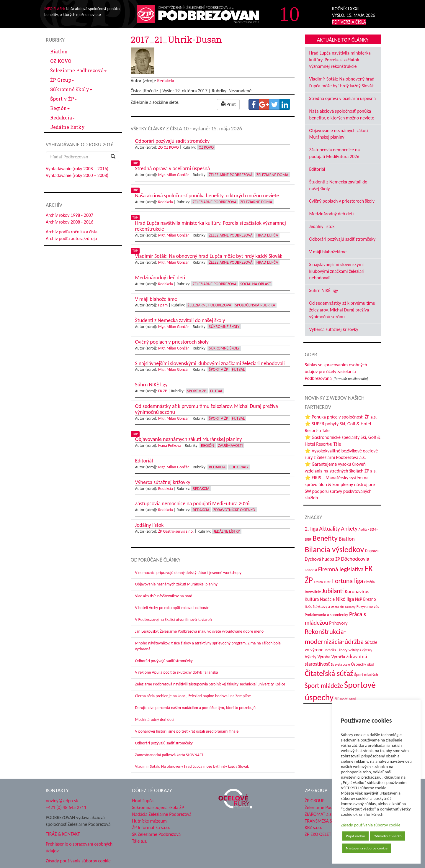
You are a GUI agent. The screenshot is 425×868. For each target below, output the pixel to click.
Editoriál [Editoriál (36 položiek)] (311, 570)
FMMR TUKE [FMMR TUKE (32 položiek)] (323, 582)
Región (60, 108)
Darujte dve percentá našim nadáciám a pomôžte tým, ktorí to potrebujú (196, 708)
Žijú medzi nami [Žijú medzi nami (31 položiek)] (345, 699)
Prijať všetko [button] (355, 836)
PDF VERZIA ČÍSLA (349, 22)
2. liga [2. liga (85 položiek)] (312, 529)
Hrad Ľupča (267, 235)
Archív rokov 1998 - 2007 (70, 215)
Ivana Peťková (170, 446)
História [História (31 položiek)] (369, 582)
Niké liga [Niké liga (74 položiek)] (345, 599)
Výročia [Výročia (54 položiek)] (338, 657)
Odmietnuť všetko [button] (388, 836)
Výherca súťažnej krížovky (334, 329)
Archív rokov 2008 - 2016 (70, 222)
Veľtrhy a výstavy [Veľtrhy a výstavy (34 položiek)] (360, 650)
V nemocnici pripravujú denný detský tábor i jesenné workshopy (188, 573)
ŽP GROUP (315, 801)
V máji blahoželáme (328, 252)
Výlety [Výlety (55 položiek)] (311, 657)
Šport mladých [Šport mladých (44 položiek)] (366, 675)
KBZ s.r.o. (314, 827)
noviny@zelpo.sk (62, 801)
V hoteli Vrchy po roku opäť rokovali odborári (173, 608)
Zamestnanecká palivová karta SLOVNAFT (169, 755)
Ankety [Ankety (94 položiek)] (349, 529)
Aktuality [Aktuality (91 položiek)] (330, 529)
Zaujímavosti (231, 446)
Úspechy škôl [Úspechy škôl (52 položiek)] (363, 664)
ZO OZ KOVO (169, 147)
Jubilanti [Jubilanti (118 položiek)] (333, 591)
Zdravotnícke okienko (234, 510)
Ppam (163, 305)
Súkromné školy (71, 89)
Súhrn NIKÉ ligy (324, 290)
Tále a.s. (140, 841)
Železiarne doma (272, 175)
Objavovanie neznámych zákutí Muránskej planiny (176, 584)
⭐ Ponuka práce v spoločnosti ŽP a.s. (341, 417)
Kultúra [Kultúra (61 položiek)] (312, 599)
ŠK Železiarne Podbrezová (157, 834)
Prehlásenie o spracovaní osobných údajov (79, 847)
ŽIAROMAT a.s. (319, 814)
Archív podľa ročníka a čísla (72, 232)
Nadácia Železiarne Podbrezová (162, 814)
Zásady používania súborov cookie (371, 825)
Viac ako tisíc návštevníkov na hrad (164, 596)
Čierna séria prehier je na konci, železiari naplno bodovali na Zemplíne (193, 696)
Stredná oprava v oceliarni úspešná (343, 98)
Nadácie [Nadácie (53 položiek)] (327, 599)
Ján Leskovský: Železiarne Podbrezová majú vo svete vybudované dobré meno (200, 631)
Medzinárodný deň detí (155, 719)
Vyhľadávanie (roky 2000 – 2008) (77, 175)
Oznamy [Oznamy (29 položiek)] (350, 607)
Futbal (238, 369)
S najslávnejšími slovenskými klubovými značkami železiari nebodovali (337, 271)
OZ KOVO (61, 61)
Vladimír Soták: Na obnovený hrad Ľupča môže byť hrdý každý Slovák (192, 766)
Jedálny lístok (322, 226)
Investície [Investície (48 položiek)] (313, 592)
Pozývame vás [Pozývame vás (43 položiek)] (368, 607)
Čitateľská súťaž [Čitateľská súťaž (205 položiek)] (329, 673)
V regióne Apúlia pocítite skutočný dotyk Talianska (177, 672)
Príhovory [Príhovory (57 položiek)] (338, 623)
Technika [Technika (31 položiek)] (330, 650)
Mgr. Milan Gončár (174, 175)
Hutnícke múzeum (149, 821)
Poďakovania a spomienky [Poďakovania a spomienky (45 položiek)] (327, 615)
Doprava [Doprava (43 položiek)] (372, 551)
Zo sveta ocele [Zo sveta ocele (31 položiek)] (340, 664)
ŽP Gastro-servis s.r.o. (176, 531)
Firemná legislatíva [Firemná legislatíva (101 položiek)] (341, 569)
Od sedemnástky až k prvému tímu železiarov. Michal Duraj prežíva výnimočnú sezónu (342, 310)
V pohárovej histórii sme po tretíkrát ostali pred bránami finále (187, 731)
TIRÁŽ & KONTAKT (63, 834)
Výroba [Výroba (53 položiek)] (324, 657)
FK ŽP (163, 391)
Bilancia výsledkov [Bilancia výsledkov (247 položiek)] (335, 549)
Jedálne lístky (67, 127)
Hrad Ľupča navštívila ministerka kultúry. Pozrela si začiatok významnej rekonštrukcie (340, 60)
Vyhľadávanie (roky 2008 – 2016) (77, 169)
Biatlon (59, 51)
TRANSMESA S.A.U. (323, 821)
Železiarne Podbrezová (78, 70)
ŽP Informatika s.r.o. (151, 827)
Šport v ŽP (64, 99)
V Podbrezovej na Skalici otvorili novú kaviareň (174, 620)
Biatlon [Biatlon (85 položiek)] (346, 539)
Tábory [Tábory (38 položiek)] (342, 650)
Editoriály (239, 467)
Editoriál (317, 169)
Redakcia (63, 118)
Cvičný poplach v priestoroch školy (342, 201)
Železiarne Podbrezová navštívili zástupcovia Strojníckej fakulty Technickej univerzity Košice (210, 684)
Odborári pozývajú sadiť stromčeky (164, 661)
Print (228, 104)
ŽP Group (62, 80)
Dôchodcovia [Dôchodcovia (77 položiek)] (355, 559)
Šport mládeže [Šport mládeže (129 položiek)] (324, 686)
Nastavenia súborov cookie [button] (367, 848)
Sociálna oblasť (256, 284)
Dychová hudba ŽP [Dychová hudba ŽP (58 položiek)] (322, 559)
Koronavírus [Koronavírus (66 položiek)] (357, 591)
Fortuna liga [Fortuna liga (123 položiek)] (348, 581)
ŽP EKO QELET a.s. (322, 834)
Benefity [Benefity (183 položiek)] (325, 538)
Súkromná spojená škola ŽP (158, 807)
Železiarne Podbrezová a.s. (330, 807)
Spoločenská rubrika (255, 305)
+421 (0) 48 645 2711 (66, 807)
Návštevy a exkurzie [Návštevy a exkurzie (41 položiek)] (328, 607)
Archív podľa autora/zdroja (71, 238)
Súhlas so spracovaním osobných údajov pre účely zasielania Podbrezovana (336, 371)
